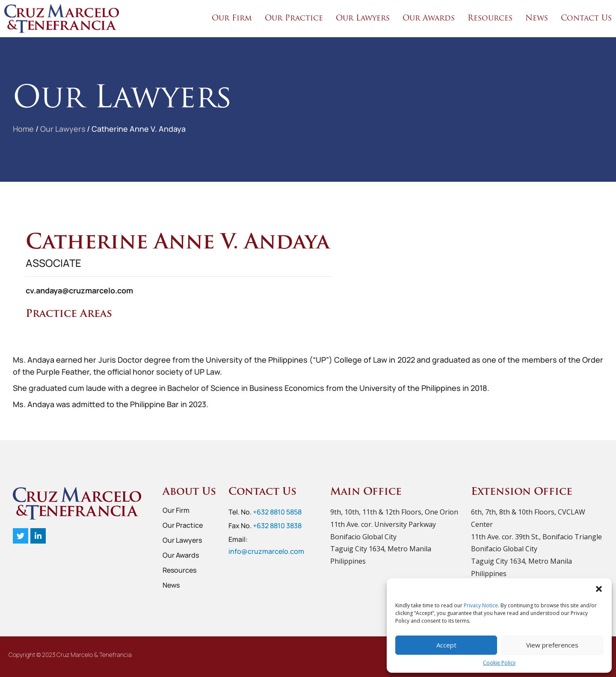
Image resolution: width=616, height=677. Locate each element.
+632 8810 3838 (277, 526)
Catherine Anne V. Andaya (140, 129)
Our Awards (429, 19)
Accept (446, 645)
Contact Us (586, 19)
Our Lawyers (363, 19)
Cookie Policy (499, 663)
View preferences (552, 645)
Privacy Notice (481, 605)
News (537, 19)
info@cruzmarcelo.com (266, 551)
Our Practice (294, 19)
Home (24, 129)
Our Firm (232, 19)
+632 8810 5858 (277, 512)
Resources (490, 19)
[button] (599, 589)
